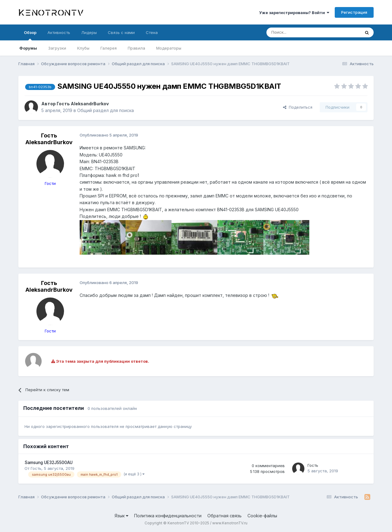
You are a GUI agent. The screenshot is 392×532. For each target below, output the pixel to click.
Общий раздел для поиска (106, 110)
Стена (152, 32)
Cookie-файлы (262, 516)
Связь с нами (121, 32)
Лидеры (89, 32)
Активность (59, 32)
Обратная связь (224, 516)
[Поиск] (299, 32)
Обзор (30, 35)
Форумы (28, 48)
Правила (136, 48)
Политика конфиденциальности (168, 516)
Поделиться (298, 107)
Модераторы (169, 48)
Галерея (109, 48)
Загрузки (57, 48)
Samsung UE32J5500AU (49, 463)
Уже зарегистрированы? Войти (294, 13)
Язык (121, 516)
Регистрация (354, 12)
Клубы (83, 48)
